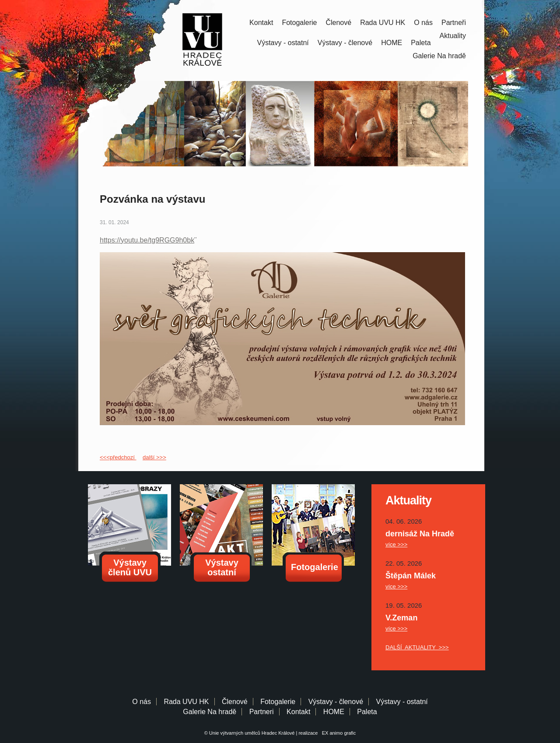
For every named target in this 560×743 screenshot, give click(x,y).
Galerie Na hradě (210, 712)
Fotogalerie (299, 23)
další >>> (154, 457)
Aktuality (453, 36)
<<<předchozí (118, 457)
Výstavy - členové (345, 43)
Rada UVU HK (383, 23)
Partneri (262, 712)
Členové (338, 23)
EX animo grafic (338, 733)
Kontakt (261, 23)
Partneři (454, 23)
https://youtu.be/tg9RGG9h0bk (147, 240)
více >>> (396, 544)
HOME (392, 43)
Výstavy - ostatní (283, 43)
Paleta (421, 43)
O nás (423, 23)
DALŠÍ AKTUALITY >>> (417, 647)
